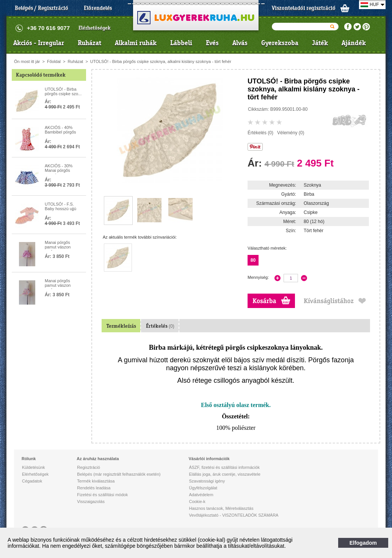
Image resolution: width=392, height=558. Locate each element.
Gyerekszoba (280, 43)
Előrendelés (98, 8)
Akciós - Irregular (39, 43)
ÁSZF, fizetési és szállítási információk (224, 467)
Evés (212, 43)
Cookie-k (197, 501)
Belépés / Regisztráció (42, 8)
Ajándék (354, 43)
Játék (320, 43)
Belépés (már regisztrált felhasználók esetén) (119, 474)
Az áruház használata (98, 459)
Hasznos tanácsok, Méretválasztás (221, 508)
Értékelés (160, 326)
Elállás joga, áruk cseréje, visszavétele (224, 474)
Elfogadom (363, 543)
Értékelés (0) (260, 133)
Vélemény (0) (291, 133)
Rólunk (29, 459)
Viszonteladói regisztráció (304, 8)
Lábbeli (181, 43)
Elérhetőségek (95, 28)
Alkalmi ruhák (136, 43)
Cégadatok (32, 481)
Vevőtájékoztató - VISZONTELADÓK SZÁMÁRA (234, 515)
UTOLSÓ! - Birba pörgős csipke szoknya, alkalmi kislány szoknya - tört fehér (161, 61)
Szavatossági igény (207, 481)
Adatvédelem (201, 495)
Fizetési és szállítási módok (102, 495)
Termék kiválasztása (96, 481)
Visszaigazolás (91, 501)
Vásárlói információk (209, 459)
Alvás (240, 43)
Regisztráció (89, 467)
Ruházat (89, 43)
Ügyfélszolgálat (203, 488)
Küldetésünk (34, 467)
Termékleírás (121, 326)
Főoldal (54, 61)
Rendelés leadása (94, 488)
